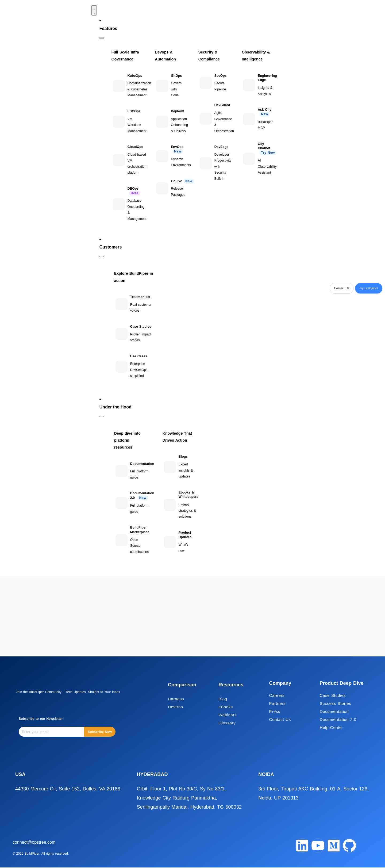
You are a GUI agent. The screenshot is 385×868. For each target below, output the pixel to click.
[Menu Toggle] (94, 10)
